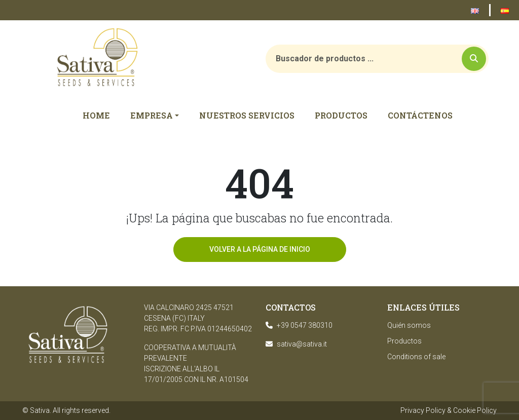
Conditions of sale (416, 357)
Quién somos (409, 325)
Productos (404, 341)
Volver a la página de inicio (260, 249)
